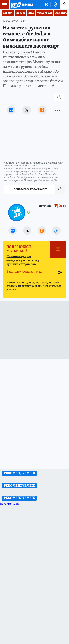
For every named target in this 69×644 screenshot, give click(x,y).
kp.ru (63, 206)
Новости (8, 13)
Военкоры (61, 13)
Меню (4, 5)
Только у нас (45, 13)
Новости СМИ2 (10, 504)
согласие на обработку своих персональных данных (34, 287)
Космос (21, 13)
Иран (31, 13)
